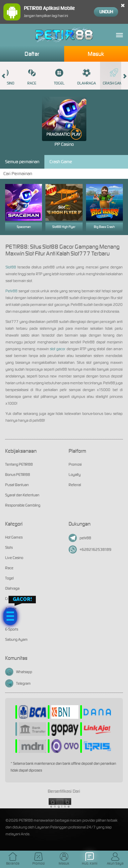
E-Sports (12, 629)
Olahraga (87, 77)
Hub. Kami (90, 859)
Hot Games (14, 537)
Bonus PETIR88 (18, 475)
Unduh (106, 12)
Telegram (18, 683)
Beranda (13, 859)
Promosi (75, 464)
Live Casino (14, 558)
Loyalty (75, 475)
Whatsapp (19, 672)
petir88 (80, 538)
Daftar (32, 54)
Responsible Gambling (23, 505)
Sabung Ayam (16, 639)
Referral (75, 485)
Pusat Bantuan (17, 485)
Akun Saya (115, 859)
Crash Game (114, 77)
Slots (9, 547)
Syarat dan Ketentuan (22, 495)
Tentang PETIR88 (19, 464)
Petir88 (11, 291)
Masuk (96, 54)
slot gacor (58, 349)
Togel (59, 77)
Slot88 (11, 267)
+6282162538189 (90, 549)
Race (32, 77)
